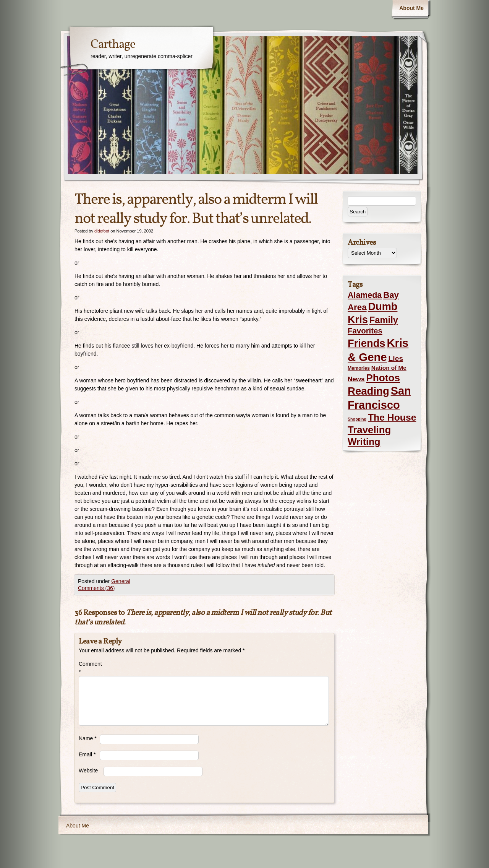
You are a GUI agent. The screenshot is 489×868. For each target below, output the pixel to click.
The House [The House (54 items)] (392, 417)
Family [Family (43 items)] (384, 320)
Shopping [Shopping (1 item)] (357, 419)
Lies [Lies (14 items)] (396, 358)
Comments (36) (96, 588)
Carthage (113, 45)
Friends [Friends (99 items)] (366, 343)
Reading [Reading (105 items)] (368, 391)
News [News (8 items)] (356, 379)
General (121, 581)
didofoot (102, 231)
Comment (89, 668)
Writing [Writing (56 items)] (364, 442)
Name (88, 738)
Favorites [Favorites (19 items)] (365, 331)
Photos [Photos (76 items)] (383, 378)
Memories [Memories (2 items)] (359, 368)
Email (87, 754)
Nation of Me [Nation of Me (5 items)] (389, 368)
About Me (411, 8)
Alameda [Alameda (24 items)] (365, 295)
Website (88, 770)
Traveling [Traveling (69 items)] (369, 430)
